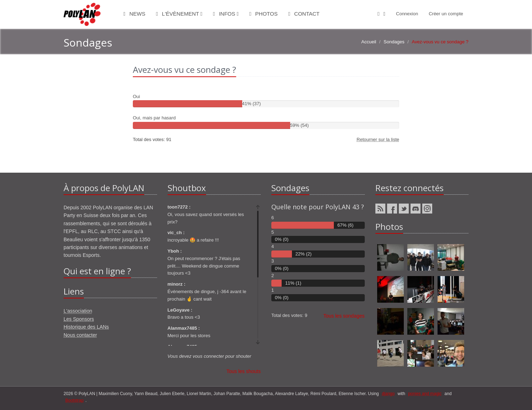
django (388, 394)
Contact (304, 14)
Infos (226, 14)
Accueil (369, 42)
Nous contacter (80, 335)
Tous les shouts (244, 371)
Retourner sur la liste (378, 139)
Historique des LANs (86, 327)
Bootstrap (74, 400)
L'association (78, 311)
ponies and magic (425, 394)
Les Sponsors (79, 319)
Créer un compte (446, 14)
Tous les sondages (344, 316)
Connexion (407, 14)
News (135, 14)
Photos (264, 14)
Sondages (394, 42)
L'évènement (179, 14)
